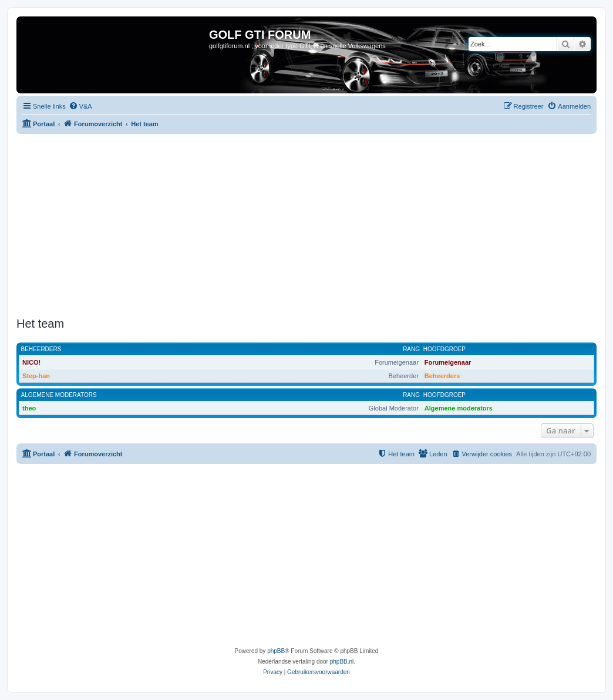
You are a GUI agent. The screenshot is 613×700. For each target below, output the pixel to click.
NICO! (31, 362)
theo (29, 408)
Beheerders (41, 349)
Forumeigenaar (448, 362)
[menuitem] (80, 106)
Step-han (36, 376)
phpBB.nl (342, 662)
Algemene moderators (59, 395)
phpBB (276, 651)
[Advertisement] (315, 226)
